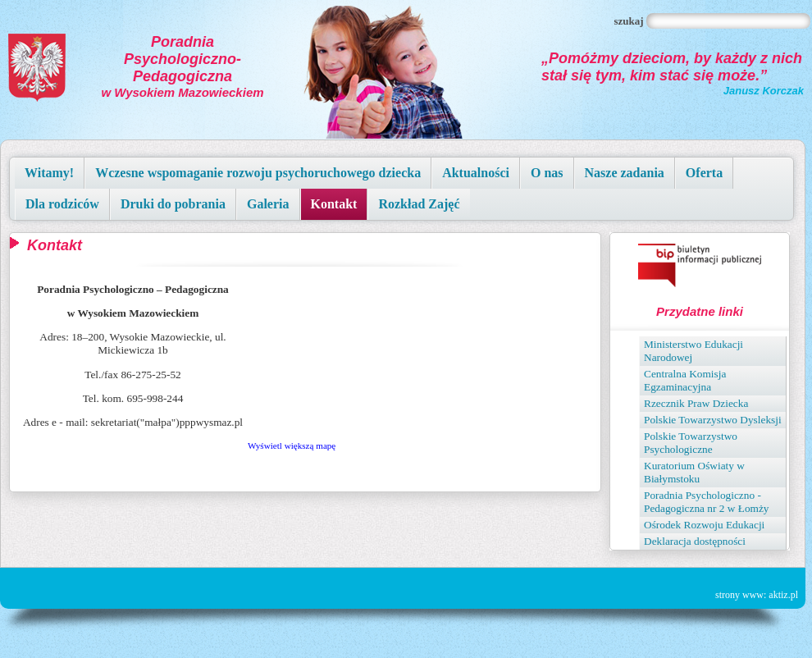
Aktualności (476, 173)
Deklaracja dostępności (695, 541)
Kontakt (334, 204)
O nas (547, 173)
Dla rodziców (62, 204)
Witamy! (49, 173)
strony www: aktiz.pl (757, 595)
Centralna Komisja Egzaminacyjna (685, 380)
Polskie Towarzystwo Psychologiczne (691, 443)
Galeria (268, 204)
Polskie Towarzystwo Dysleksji (713, 420)
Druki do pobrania (173, 204)
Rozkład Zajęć (419, 204)
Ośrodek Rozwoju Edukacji (704, 525)
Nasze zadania (625, 173)
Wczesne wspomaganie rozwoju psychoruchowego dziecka (258, 173)
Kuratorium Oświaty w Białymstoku (694, 472)
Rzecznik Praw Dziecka (696, 403)
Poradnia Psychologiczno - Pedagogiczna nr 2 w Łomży (707, 502)
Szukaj (629, 21)
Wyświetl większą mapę (292, 446)
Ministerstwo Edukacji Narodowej (693, 351)
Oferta (704, 173)
